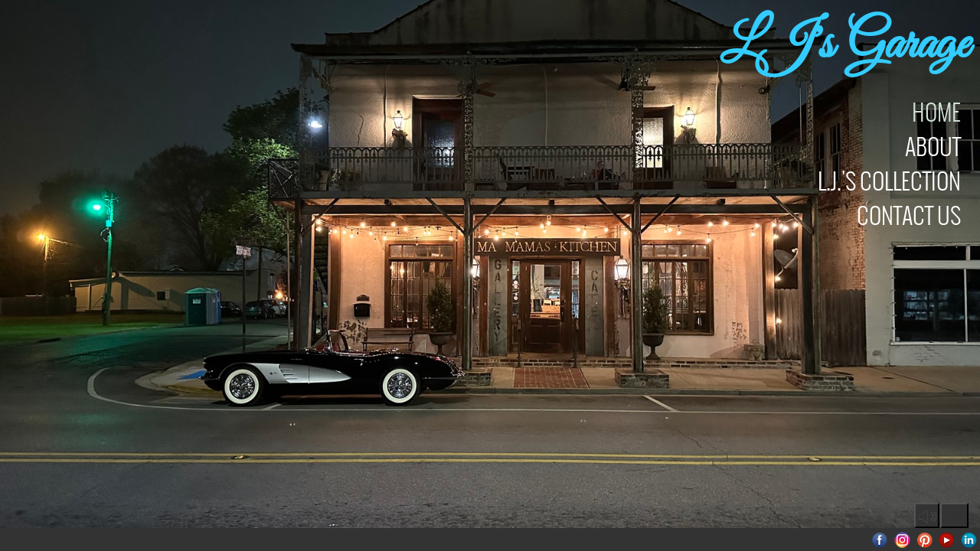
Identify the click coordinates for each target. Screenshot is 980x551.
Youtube (947, 540)
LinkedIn (969, 540)
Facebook (880, 540)
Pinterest (924, 540)
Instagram (902, 540)
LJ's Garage (844, 46)
